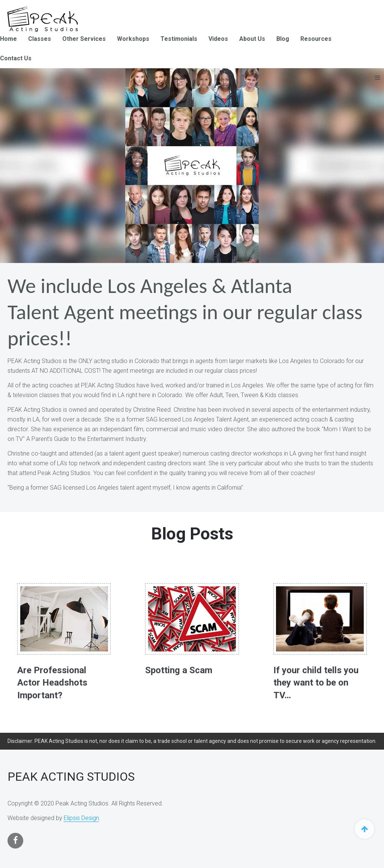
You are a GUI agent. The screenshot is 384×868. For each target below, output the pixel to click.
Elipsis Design (81, 818)
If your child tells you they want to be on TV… (316, 683)
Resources (316, 39)
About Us (252, 39)
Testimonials (179, 39)
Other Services (84, 39)
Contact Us (16, 58)
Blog (283, 39)
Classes (40, 39)
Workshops (133, 39)
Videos (218, 39)
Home (8, 39)
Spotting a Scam (179, 670)
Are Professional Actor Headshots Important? (52, 683)
